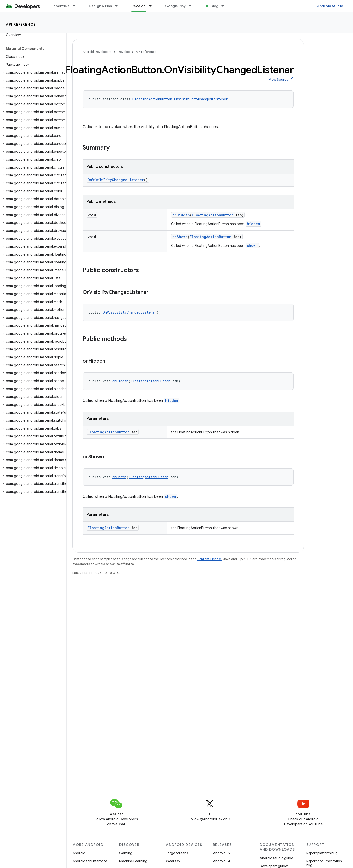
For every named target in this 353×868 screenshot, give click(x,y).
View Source (279, 79)
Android (79, 853)
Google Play (176, 6)
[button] (32, 72)
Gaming (126, 853)
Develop (124, 52)
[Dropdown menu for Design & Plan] (119, 6)
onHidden (181, 215)
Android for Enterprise (90, 861)
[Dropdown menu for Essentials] (76, 6)
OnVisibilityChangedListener (116, 180)
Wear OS (173, 861)
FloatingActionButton (213, 215)
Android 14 (221, 861)
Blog (214, 6)
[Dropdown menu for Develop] (153, 6)
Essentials (61, 6)
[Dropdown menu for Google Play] (192, 6)
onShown (180, 237)
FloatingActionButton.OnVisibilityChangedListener (180, 99)
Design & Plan (100, 6)
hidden (254, 224)
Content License (210, 559)
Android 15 (221, 853)
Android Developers (97, 52)
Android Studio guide (276, 858)
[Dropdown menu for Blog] (225, 6)
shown (252, 246)
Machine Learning (133, 861)
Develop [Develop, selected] (139, 6)
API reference (21, 24)
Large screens (177, 853)
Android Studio (330, 6)
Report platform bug (322, 853)
